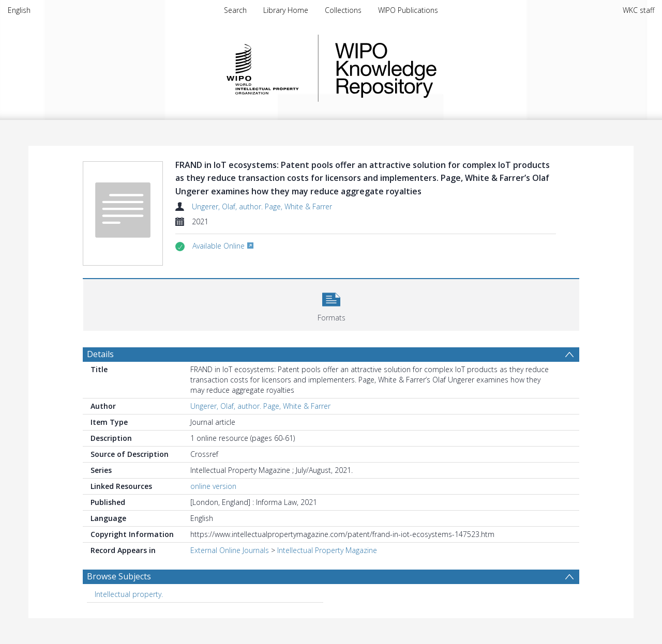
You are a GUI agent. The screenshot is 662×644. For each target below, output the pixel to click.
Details (100, 354)
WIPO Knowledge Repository (428, 68)
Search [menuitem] (235, 10)
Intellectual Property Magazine (327, 550)
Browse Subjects (119, 576)
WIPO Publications (408, 10)
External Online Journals (230, 550)
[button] (331, 304)
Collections (343, 10)
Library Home (286, 10)
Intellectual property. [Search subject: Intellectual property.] (129, 594)
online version (213, 486)
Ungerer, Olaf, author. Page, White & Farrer (262, 206)
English (19, 10)
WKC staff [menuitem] (638, 10)
